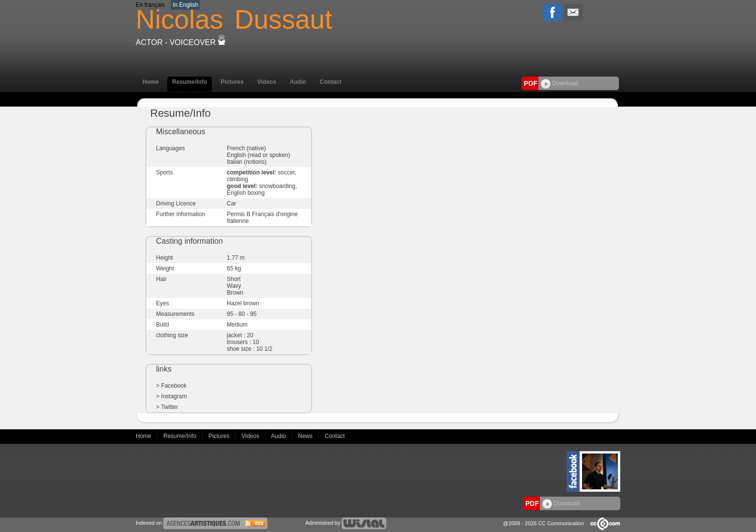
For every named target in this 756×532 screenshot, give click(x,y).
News (306, 436)
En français (150, 5)
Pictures (232, 82)
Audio (298, 82)
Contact (331, 82)
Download (559, 83)
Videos (267, 82)
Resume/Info (189, 82)
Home (150, 82)
